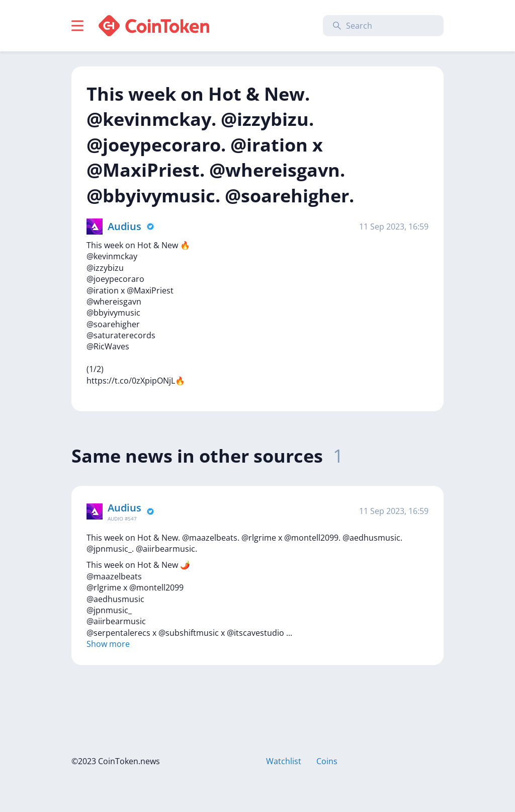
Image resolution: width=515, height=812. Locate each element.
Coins (327, 761)
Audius (124, 226)
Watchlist (284, 761)
